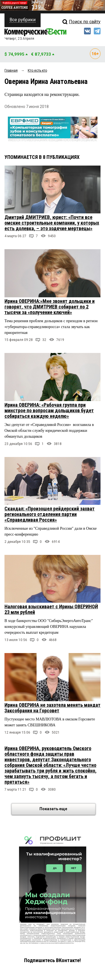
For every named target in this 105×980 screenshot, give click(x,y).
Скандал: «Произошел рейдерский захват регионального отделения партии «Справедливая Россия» (50, 514)
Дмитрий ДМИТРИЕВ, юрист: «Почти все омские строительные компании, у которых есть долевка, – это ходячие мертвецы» (52, 223)
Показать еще (67, 809)
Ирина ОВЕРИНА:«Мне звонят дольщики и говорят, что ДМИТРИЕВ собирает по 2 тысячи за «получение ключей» (50, 307)
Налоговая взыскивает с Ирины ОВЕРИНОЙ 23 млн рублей (51, 609)
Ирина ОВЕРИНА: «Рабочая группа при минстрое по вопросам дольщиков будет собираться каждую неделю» (49, 410)
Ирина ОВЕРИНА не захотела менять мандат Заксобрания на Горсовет (53, 708)
